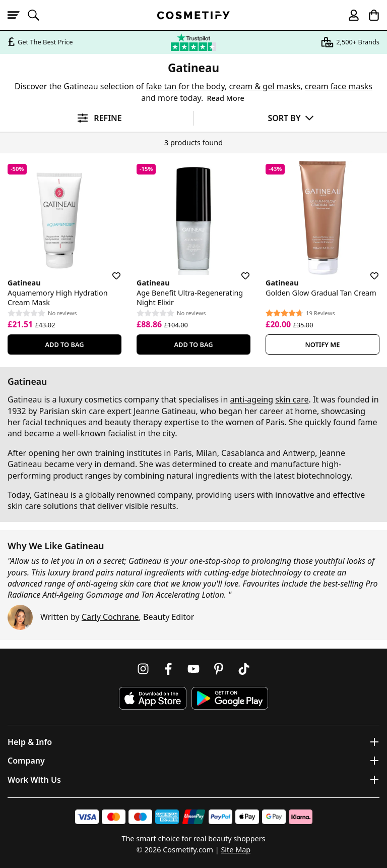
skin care (292, 399)
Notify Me (323, 344)
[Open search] (38, 15)
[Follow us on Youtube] (193, 669)
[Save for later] (109, 270)
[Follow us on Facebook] (168, 669)
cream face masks (339, 86)
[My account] (349, 15)
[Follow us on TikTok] (244, 669)
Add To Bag (64, 344)
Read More (225, 98)
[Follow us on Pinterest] (219, 669)
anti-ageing (251, 399)
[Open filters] (96, 118)
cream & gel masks (265, 86)
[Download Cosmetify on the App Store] (153, 698)
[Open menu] (18, 15)
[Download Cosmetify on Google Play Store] (230, 698)
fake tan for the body (185, 86)
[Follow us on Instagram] (143, 669)
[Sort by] (291, 118)
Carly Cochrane (110, 617)
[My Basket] (369, 15)
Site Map (236, 850)
